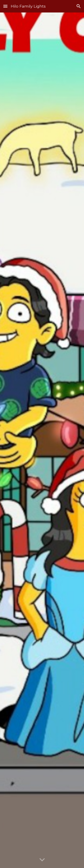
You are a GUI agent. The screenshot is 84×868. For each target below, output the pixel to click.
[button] (5, 6)
